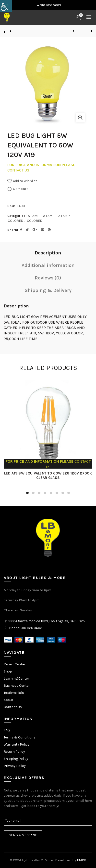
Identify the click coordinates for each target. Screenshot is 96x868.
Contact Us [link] (13, 707)
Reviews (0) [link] (48, 278)
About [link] (8, 700)
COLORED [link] (16, 221)
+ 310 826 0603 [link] (49, 5)
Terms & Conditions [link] (20, 737)
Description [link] (48, 253)
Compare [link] (21, 189)
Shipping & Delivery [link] (48, 290)
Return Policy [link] (14, 752)
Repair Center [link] (15, 664)
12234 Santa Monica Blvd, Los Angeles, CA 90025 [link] (47, 621)
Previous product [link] (77, 31)
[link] (6, 6)
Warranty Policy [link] (17, 744)
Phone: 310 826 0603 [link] (26, 628)
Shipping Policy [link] (16, 759)
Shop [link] (8, 671)
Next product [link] (89, 31)
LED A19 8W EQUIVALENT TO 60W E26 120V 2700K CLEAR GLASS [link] (48, 475)
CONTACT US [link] (18, 170)
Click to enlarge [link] (80, 118)
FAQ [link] (7, 730)
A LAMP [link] (34, 216)
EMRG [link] (82, 860)
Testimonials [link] (14, 693)
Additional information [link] (48, 265)
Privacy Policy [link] (15, 766)
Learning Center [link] (16, 678)
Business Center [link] (17, 686)
